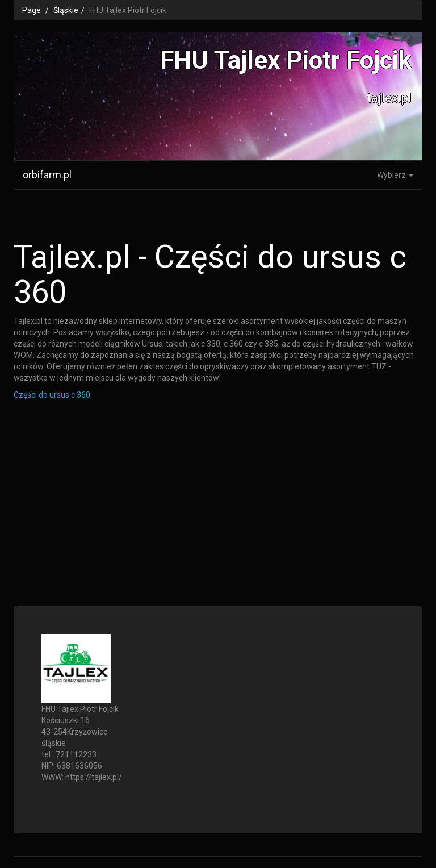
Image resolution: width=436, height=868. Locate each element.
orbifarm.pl (47, 175)
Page (32, 10)
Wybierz (395, 175)
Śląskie (66, 10)
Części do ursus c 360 (52, 395)
